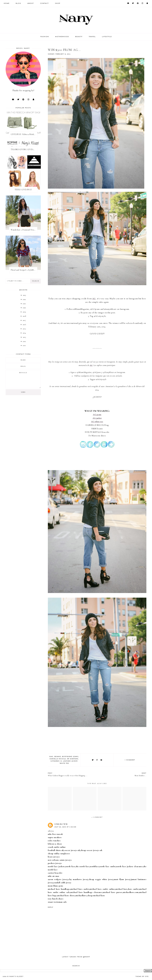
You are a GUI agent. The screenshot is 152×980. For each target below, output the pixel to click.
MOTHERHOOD (62, 37)
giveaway (55, 761)
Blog (18, 3)
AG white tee (97, 422)
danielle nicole (58, 759)
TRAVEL (92, 37)
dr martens (73, 759)
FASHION (45, 37)
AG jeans (97, 415)
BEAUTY (79, 37)
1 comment (130, 760)
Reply (51, 907)
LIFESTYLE (107, 37)
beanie (58, 757)
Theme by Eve (142, 977)
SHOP (58, 3)
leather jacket (70, 761)
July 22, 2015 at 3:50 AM (65, 827)
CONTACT (44, 3)
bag (51, 757)
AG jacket (97, 418)
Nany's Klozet (17, 977)
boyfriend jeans (70, 757)
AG (94, 299)
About (31, 3)
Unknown (61, 824)
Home (7, 3)
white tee (64, 763)
